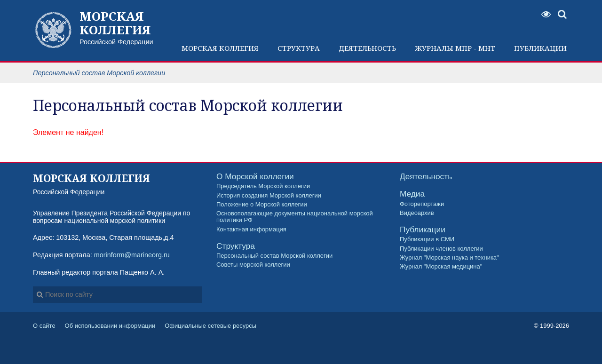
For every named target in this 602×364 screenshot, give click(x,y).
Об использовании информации (110, 326)
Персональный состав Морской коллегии (274, 256)
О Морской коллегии (255, 177)
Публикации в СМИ (427, 239)
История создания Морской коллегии (269, 196)
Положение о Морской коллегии (262, 205)
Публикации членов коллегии (441, 249)
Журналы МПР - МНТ (455, 48)
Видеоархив (417, 213)
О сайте (44, 326)
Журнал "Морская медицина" (441, 267)
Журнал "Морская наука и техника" (449, 258)
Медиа (412, 194)
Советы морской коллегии (253, 265)
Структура (236, 246)
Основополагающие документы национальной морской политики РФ (295, 217)
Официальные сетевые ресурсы (210, 326)
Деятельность (426, 177)
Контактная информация (251, 229)
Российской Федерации (121, 27)
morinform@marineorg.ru (132, 255)
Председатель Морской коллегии (263, 186)
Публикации (423, 230)
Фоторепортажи (422, 204)
